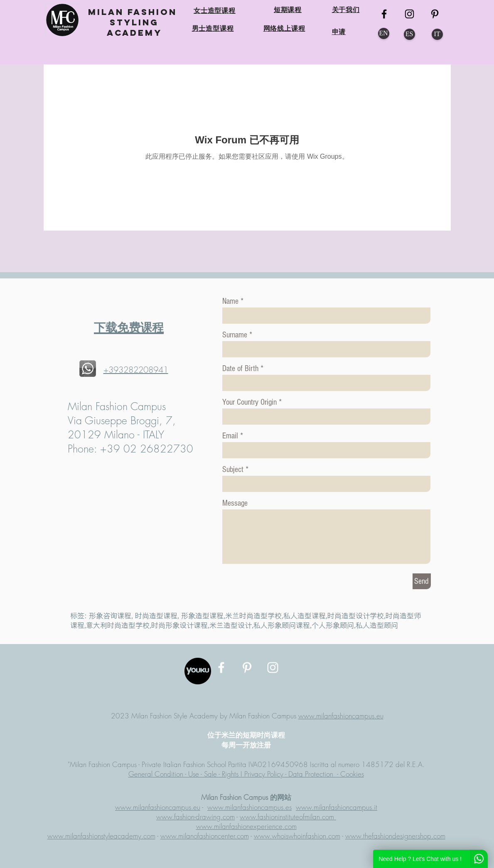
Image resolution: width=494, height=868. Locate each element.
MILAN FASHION (134, 12)
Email (230, 436)
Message (235, 503)
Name (230, 301)
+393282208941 (136, 370)
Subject (233, 470)
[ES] (409, 34)
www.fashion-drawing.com (195, 817)
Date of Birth (240, 369)
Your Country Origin (251, 402)
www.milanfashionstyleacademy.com (101, 836)
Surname (235, 335)
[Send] (422, 581)
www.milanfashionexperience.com (246, 826)
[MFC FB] (384, 14)
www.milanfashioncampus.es (249, 807)
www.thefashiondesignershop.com (395, 836)
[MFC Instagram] (409, 14)
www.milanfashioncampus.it (337, 807)
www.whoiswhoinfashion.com (297, 836)
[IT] (437, 34)
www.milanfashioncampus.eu (341, 716)
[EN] (384, 33)
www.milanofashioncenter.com (205, 836)
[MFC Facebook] (221, 668)
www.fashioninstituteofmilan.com (288, 817)
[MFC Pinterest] (435, 14)
